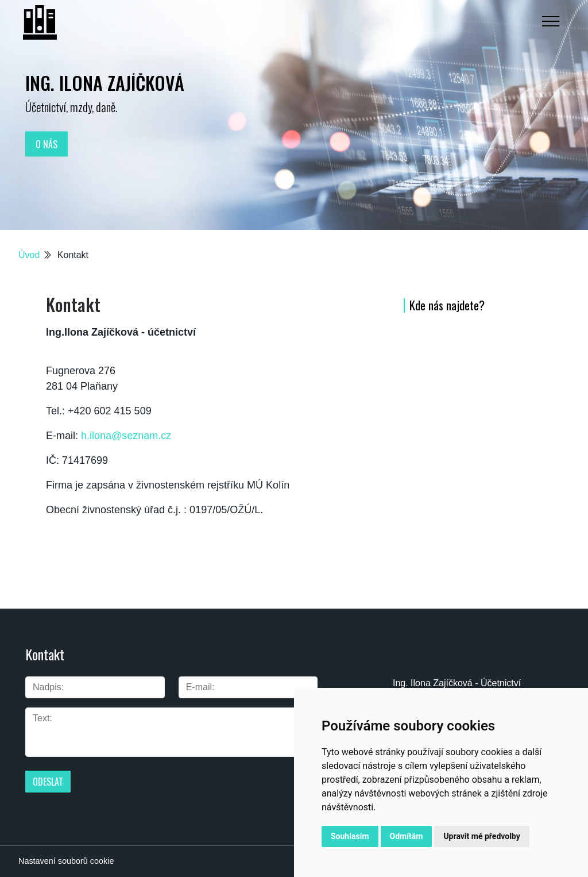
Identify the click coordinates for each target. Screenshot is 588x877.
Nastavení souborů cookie (66, 861)
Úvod (29, 255)
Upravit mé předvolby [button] (481, 836)
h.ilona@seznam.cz (126, 436)
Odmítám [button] (407, 836)
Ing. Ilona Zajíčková (105, 82)
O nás (47, 144)
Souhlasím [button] (350, 836)
